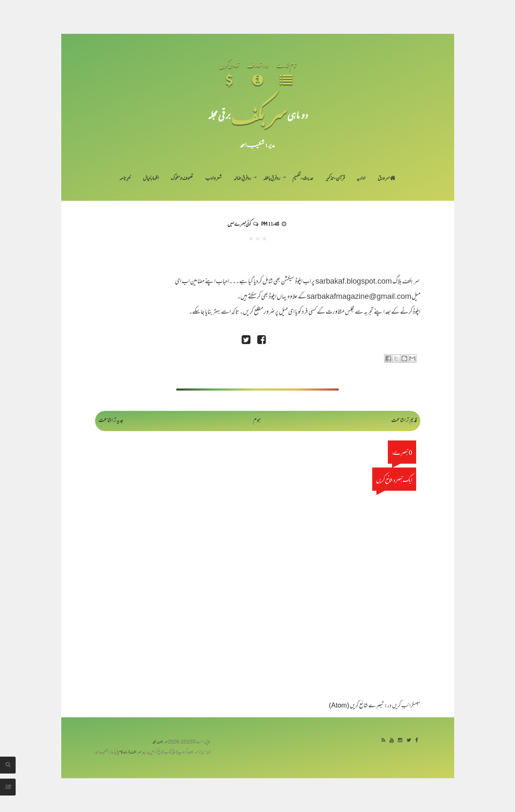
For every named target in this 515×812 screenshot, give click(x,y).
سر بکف (259, 115)
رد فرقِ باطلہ (272, 179)
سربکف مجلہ (160, 742)
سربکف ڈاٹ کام (130, 753)
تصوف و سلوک (182, 179)
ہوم (257, 421)
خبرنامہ (125, 179)
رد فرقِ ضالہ (242, 179)
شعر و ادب (213, 179)
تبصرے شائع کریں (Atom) (357, 706)
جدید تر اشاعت (111, 421)
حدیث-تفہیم (303, 179)
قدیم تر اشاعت (404, 421)
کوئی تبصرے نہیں (239, 224)
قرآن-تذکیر (335, 179)
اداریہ (361, 179)
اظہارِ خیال (151, 179)
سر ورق (387, 179)
